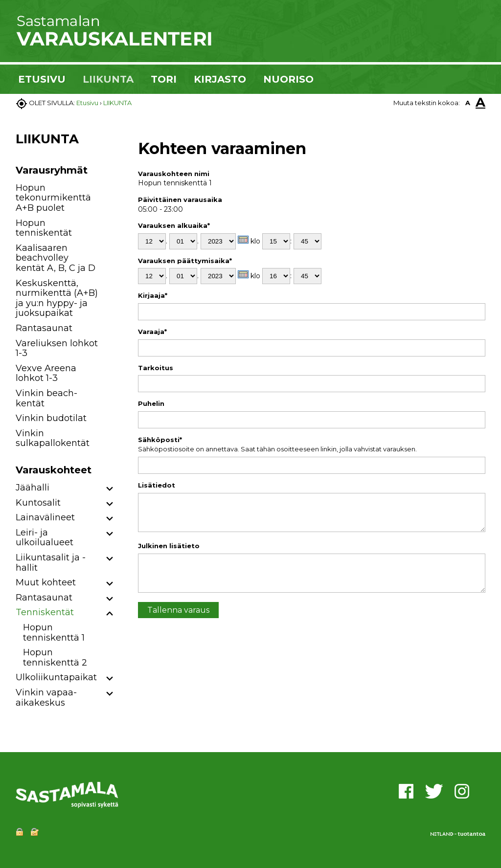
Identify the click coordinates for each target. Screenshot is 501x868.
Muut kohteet (46, 582)
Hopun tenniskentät (44, 228)
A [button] (468, 103)
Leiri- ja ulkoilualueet (45, 538)
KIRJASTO (220, 79)
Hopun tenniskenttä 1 (54, 633)
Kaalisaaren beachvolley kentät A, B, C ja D (56, 258)
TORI (164, 79)
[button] (110, 489)
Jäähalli (33, 488)
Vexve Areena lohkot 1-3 (46, 373)
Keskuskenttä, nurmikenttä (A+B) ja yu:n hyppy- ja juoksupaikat (57, 298)
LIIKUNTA (108, 79)
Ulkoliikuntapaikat (56, 677)
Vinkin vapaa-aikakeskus (46, 698)
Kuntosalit (38, 503)
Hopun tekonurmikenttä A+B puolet (53, 198)
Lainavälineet (45, 517)
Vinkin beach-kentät (46, 398)
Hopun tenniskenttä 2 (55, 657)
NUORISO (288, 79)
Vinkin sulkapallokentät (53, 438)
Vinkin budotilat (51, 418)
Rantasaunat (44, 328)
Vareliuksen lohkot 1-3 (57, 348)
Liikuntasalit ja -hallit (51, 563)
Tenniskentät (45, 612)
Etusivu (87, 103)
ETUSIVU (42, 79)
